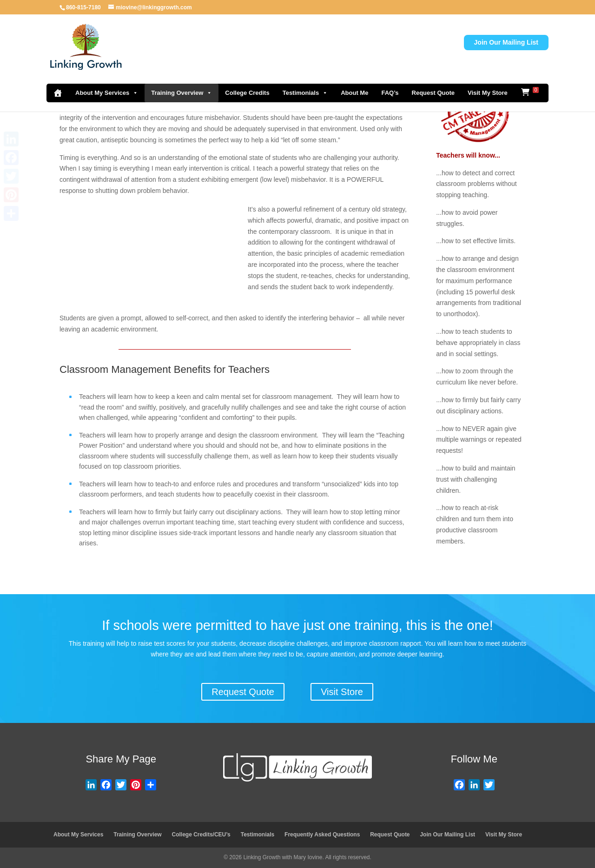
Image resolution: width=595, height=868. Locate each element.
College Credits (247, 93)
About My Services (107, 93)
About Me (354, 93)
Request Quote (433, 93)
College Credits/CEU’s (201, 835)
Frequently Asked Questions (322, 835)
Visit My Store (488, 93)
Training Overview (182, 93)
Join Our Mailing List (506, 42)
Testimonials (305, 93)
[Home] (58, 93)
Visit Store (342, 692)
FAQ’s (390, 93)
